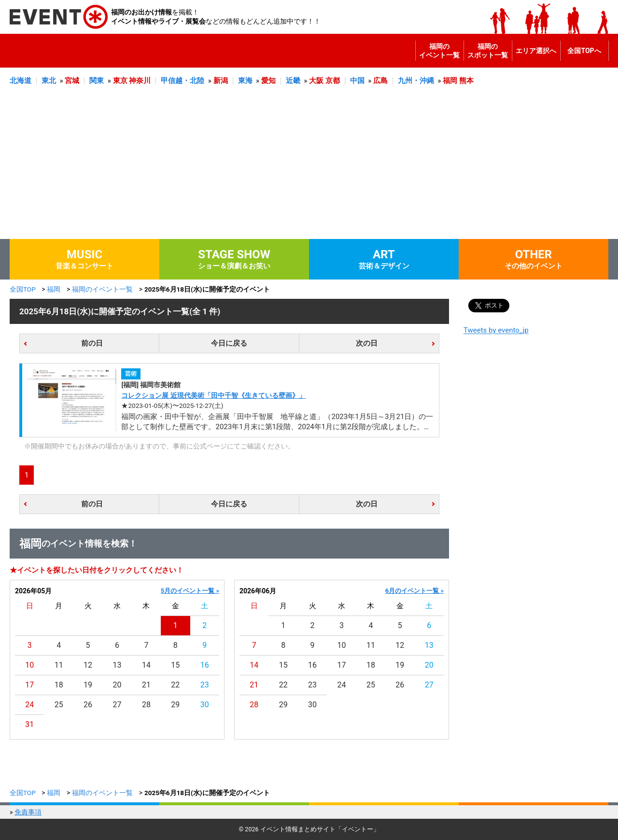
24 (29, 705)
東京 (120, 81)
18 (59, 685)
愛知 (268, 81)
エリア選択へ (536, 51)
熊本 (466, 81)
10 (29, 665)
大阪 (316, 81)
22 (175, 685)
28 (146, 705)
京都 (333, 81)
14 (146, 665)
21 (146, 685)
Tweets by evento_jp (496, 330)
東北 (49, 81)
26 (88, 705)
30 (205, 705)
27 (117, 705)
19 (88, 685)
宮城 (72, 81)
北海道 (21, 81)
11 (59, 665)
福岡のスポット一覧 (488, 51)
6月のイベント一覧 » (414, 591)
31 (29, 724)
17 (29, 685)
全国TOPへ (584, 51)
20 (117, 685)
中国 (357, 81)
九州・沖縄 (416, 81)
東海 (245, 81)
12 (88, 665)
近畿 (293, 81)
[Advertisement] (309, 167)
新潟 (221, 81)
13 (117, 665)
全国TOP (23, 289)
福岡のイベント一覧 (439, 51)
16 (205, 665)
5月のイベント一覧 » (190, 591)
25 (59, 705)
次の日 (367, 343)
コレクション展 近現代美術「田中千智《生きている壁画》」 (213, 395)
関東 (97, 81)
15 (175, 665)
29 (175, 705)
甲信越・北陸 (183, 81)
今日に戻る (229, 343)
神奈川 (140, 81)
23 (205, 685)
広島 (380, 81)
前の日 (92, 343)
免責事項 (28, 812)
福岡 (450, 81)
